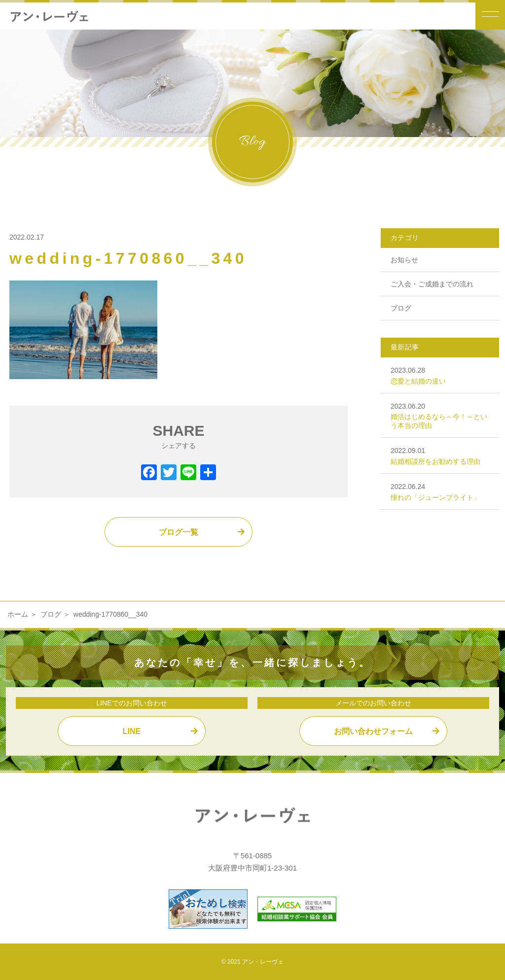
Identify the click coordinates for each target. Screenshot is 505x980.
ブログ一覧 (179, 532)
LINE (132, 731)
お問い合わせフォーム (373, 731)
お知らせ (404, 260)
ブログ (401, 308)
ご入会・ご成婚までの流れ (432, 284)
